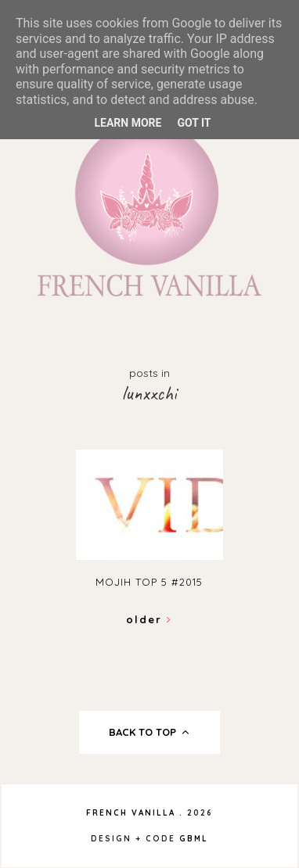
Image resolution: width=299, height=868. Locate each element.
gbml (194, 839)
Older (149, 619)
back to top (149, 732)
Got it (194, 123)
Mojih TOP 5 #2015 (149, 582)
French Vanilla (131, 813)
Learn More (128, 123)
